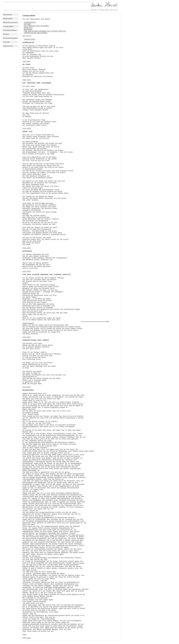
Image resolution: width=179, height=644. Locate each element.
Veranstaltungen (10, 38)
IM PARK (27, 24)
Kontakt (6, 42)
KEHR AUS (28, 28)
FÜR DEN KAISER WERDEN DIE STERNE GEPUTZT (45, 31)
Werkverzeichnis (10, 22)
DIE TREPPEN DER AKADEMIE (36, 26)
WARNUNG (28, 29)
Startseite (7, 15)
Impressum (8, 46)
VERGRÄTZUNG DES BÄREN (36, 33)
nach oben (27, 61)
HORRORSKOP (30, 22)
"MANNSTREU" (30, 39)
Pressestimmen (10, 30)
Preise (6, 34)
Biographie (8, 19)
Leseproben (8, 26)
